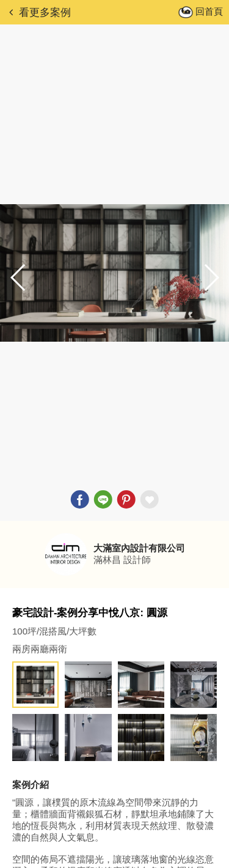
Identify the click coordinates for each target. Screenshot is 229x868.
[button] (211, 278)
